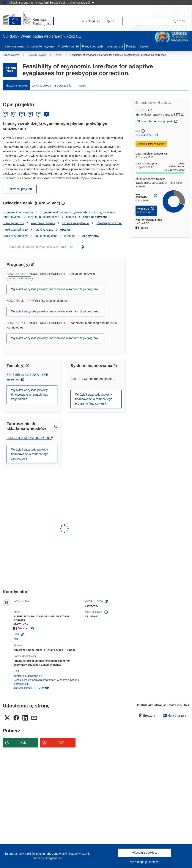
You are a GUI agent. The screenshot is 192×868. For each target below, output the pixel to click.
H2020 (58, 55)
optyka (65, 230)
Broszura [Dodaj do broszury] (147, 715)
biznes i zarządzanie (75, 223)
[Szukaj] (180, 21)
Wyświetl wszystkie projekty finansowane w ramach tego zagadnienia (30, 395)
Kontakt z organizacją (28, 676)
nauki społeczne (14, 223)
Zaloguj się (91, 21)
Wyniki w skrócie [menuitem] (41, 86)
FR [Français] (30, 114)
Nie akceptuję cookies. (144, 862)
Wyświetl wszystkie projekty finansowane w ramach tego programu (55, 289)
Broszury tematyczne (41, 46)
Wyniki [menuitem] (82, 86)
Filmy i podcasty (93, 46)
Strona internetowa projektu (158, 121)
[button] (111, 21)
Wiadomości (115, 46)
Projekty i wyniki (68, 46)
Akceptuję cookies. (144, 853)
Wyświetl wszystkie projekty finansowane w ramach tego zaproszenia (30, 454)
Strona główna (14, 46)
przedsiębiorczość (109, 223)
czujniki (71, 217)
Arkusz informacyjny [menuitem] (16, 86)
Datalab (131, 46)
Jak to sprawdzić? (81, 3)
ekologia (70, 236)
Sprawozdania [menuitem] (63, 86)
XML (24, 743)
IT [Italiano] (38, 114)
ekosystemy (91, 236)
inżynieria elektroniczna (44, 217)
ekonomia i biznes (43, 223)
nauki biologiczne (46, 236)
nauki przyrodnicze (15, 230)
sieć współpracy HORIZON (31, 688)
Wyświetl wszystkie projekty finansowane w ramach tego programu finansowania (94, 399)
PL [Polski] (47, 114)
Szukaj (144, 46)
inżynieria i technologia (18, 212)
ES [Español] (22, 114)
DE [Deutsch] (5, 114)
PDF (61, 743)
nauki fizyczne (44, 230)
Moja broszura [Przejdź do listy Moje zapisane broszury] (175, 716)
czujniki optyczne (95, 217)
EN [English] (14, 114)
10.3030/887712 (145, 135)
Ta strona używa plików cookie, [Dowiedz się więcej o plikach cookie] (26, 854)
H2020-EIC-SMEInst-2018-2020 (30, 438)
